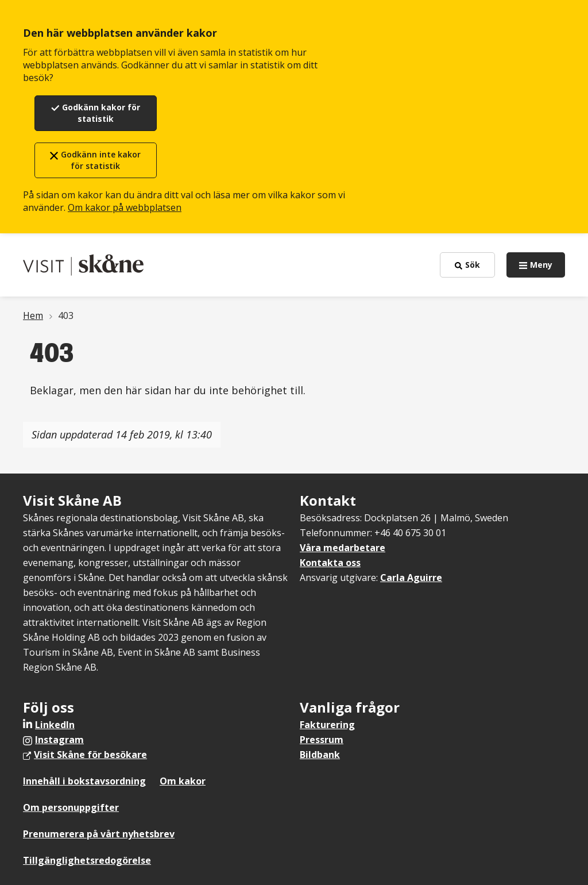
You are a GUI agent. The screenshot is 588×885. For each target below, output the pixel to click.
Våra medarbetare (343, 548)
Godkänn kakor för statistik (101, 113)
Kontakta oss (330, 563)
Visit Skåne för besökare (90, 755)
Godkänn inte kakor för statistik (101, 160)
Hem (33, 315)
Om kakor (183, 781)
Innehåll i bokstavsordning (84, 781)
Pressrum (322, 740)
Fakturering (327, 725)
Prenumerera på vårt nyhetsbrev (99, 834)
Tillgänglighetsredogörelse (87, 860)
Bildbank (320, 755)
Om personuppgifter (71, 807)
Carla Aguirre (411, 578)
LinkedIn (55, 725)
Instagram (59, 740)
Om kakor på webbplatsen (125, 207)
